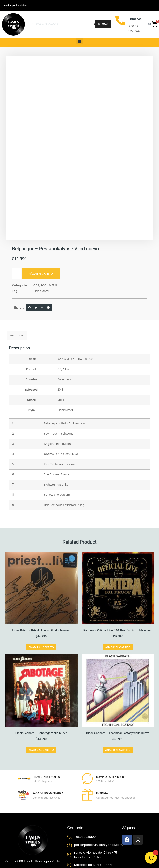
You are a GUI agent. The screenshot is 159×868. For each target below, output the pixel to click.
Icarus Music (66, 359)
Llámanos (135, 19)
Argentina (64, 380)
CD (59, 369)
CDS (36, 285)
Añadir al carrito (42, 274)
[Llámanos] (120, 20)
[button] (80, 41)
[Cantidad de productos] (17, 274)
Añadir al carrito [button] (41, 647)
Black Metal (41, 291)
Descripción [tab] (17, 335)
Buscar (103, 24)
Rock (61, 400)
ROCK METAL (49, 285)
